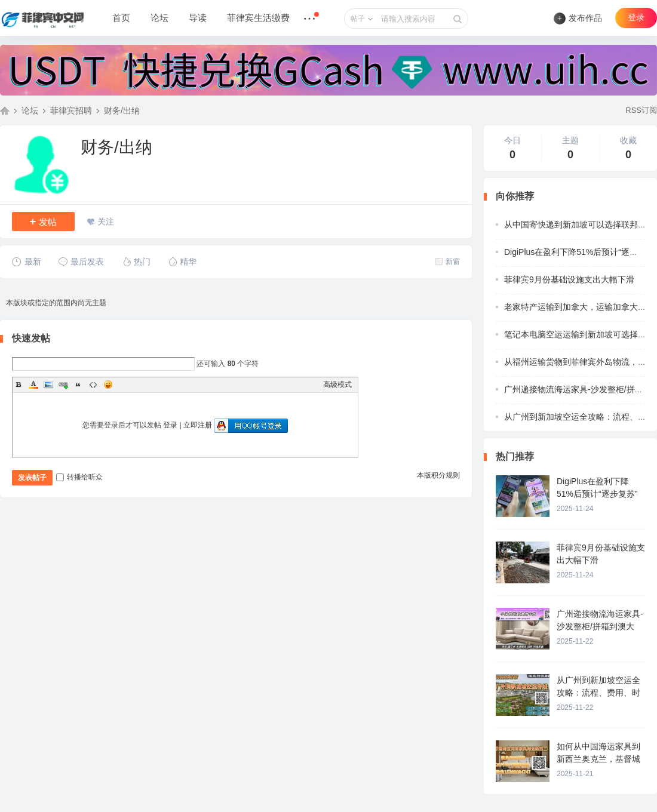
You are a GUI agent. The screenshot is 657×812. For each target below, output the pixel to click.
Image (48, 385)
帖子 (358, 19)
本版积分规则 (438, 475)
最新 (27, 262)
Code (93, 385)
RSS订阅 (641, 110)
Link (63, 385)
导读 (198, 18)
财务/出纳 (122, 110)
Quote (78, 385)
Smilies (108, 385)
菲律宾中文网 (5, 110)
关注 (106, 222)
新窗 (448, 262)
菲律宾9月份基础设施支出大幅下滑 (569, 279)
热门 (136, 262)
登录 (636, 18)
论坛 (159, 18)
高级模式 (337, 385)
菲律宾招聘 (71, 110)
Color (33, 385)
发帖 (44, 222)
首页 (121, 18)
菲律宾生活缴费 (258, 18)
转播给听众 (79, 477)
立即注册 (198, 425)
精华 (182, 262)
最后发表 (81, 262)
